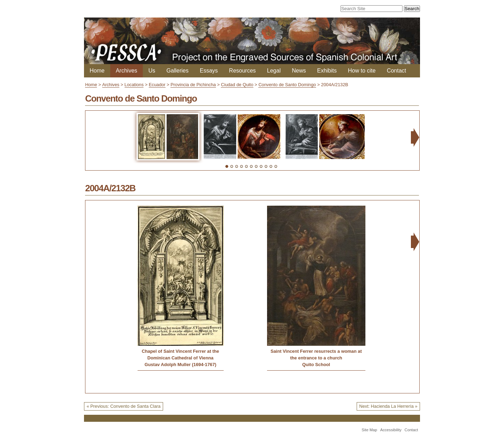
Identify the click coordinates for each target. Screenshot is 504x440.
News (299, 71)
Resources (242, 71)
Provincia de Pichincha (193, 85)
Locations (134, 85)
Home (97, 71)
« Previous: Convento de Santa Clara (123, 406)
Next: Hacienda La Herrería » (388, 406)
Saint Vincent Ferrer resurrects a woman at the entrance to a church (316, 355)
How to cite (362, 71)
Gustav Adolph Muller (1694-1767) (180, 365)
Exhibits (327, 71)
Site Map (369, 430)
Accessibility (391, 430)
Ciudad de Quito (237, 85)
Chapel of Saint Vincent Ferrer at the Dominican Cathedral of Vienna (180, 355)
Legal (274, 71)
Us (152, 71)
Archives (127, 71)
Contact (396, 71)
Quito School (316, 365)
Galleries (178, 71)
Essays (209, 71)
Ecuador (157, 85)
